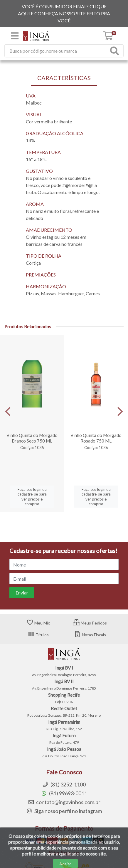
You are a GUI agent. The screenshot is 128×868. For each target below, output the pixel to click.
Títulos (38, 635)
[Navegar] (8, 412)
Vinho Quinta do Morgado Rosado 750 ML (96, 438)
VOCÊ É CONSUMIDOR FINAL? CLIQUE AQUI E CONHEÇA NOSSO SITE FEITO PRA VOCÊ (64, 13)
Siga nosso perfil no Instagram (64, 811)
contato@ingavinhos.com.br (64, 802)
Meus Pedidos (90, 623)
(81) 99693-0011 (64, 793)
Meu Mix (38, 623)
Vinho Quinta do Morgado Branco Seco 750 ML (32, 438)
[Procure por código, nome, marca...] (57, 51)
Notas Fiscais (90, 635)
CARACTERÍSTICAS (64, 78)
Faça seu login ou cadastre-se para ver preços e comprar (32, 497)
